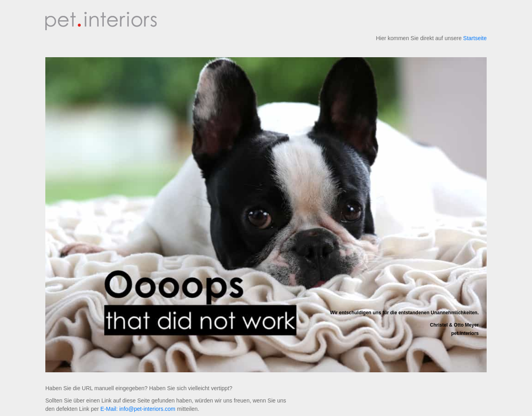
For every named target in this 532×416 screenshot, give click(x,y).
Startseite (475, 38)
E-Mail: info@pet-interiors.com (138, 409)
